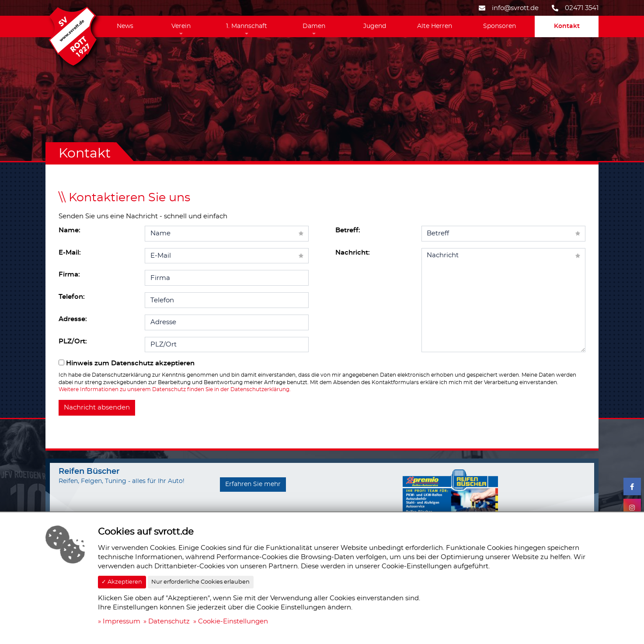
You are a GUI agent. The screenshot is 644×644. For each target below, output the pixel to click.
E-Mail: (70, 253)
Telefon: (72, 297)
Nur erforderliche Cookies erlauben (200, 582)
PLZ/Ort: (73, 341)
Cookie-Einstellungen (233, 621)
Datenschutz (169, 621)
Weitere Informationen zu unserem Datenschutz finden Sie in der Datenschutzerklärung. (175, 389)
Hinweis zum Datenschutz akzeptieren (127, 363)
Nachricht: (353, 253)
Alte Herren (435, 26)
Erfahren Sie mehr (253, 484)
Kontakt (567, 26)
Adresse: (73, 319)
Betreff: (348, 230)
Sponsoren (500, 26)
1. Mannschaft (247, 26)
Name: (70, 230)
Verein (181, 26)
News (125, 26)
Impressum (122, 621)
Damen (314, 26)
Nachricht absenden (97, 408)
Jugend (375, 26)
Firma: (69, 275)
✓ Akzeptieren (122, 582)
